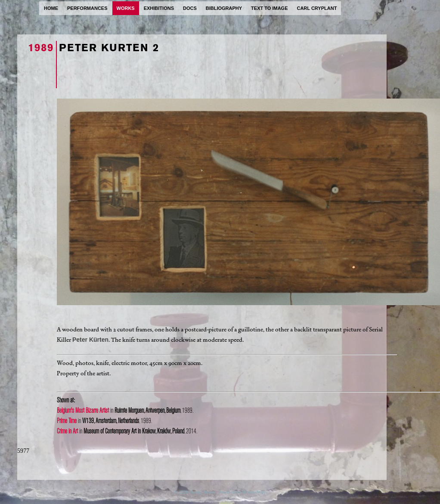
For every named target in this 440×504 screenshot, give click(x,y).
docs (190, 8)
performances (87, 8)
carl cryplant (317, 8)
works (126, 8)
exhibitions (159, 8)
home (51, 8)
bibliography (224, 8)
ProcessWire (254, 492)
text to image (269, 8)
